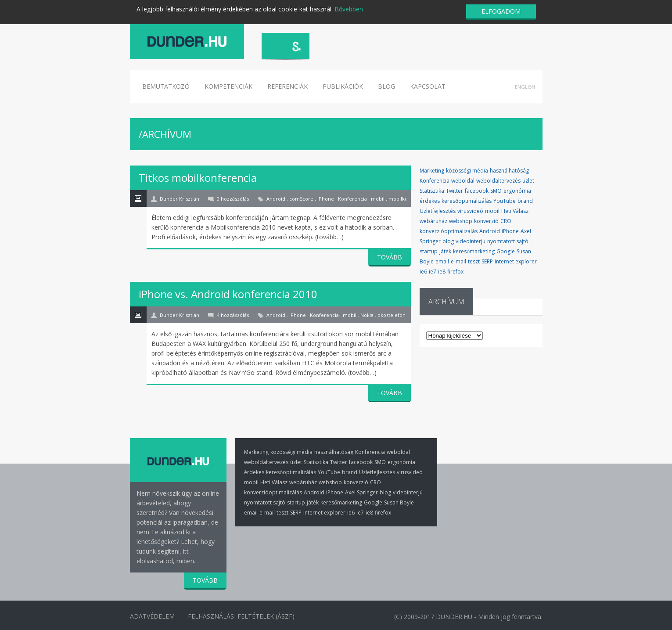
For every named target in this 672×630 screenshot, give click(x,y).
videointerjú (471, 241)
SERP (487, 261)
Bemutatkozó (166, 86)
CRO (506, 221)
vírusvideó (470, 211)
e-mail (458, 261)
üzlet (528, 181)
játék (445, 251)
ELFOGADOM (501, 11)
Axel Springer (361, 492)
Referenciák (287, 86)
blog (448, 241)
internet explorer (516, 261)
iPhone (510, 231)
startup (429, 251)
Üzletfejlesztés (438, 211)
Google (506, 251)
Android (490, 231)
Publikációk (343, 86)
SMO (496, 191)
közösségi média (467, 171)
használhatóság (509, 171)
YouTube (505, 201)
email (442, 261)
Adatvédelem (152, 616)
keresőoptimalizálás (467, 201)
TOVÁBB (390, 257)
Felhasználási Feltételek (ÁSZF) (242, 616)
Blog (386, 86)
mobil (492, 211)
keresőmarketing (474, 251)
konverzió (486, 221)
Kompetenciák (228, 86)
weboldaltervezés (498, 181)
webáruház (433, 221)
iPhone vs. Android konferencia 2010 (228, 294)
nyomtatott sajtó (508, 241)
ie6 (423, 272)
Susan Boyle (399, 502)
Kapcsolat (428, 86)
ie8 (442, 272)
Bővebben (349, 9)
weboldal (463, 181)
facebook (477, 191)
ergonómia (517, 191)
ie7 (433, 272)
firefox (455, 272)
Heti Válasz (515, 211)
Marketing (432, 171)
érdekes (430, 201)
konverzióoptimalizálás (449, 231)
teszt (474, 261)
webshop (461, 221)
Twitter (455, 191)
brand (525, 201)
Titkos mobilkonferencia (198, 178)
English (525, 87)
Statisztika (432, 191)
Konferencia (435, 181)
